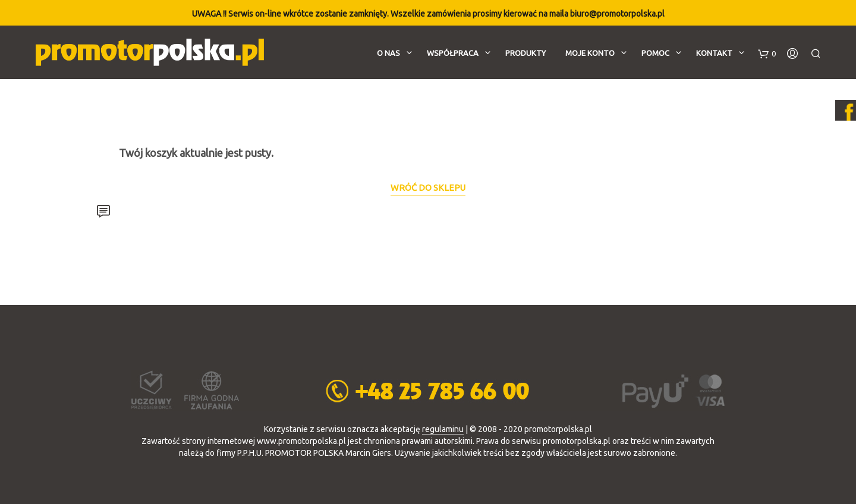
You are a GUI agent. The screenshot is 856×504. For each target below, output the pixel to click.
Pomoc (655, 53)
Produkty (525, 53)
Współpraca (453, 53)
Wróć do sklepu (428, 188)
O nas (388, 53)
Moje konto (590, 53)
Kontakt (714, 53)
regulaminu (443, 429)
